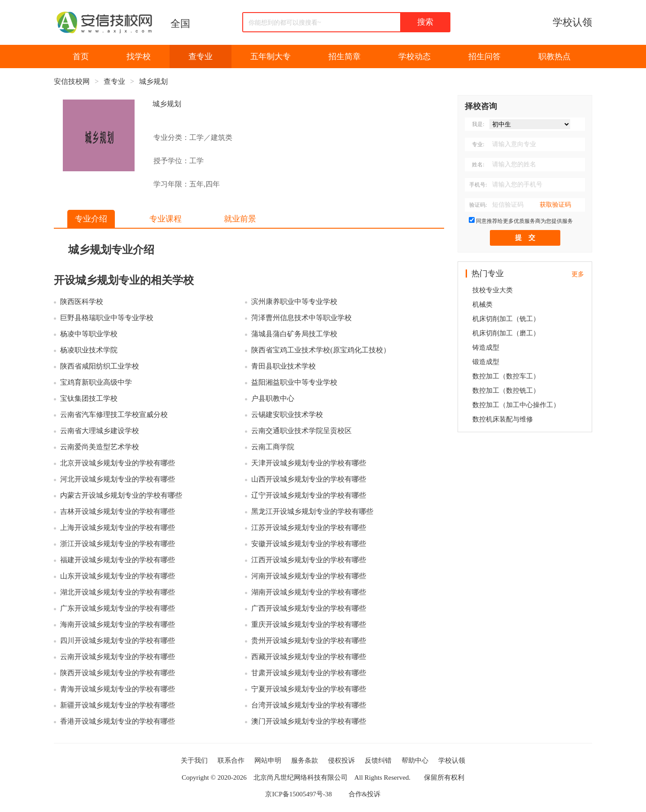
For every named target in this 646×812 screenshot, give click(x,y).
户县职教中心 (273, 398)
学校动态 (415, 56)
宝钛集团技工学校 (89, 398)
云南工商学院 (273, 447)
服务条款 (305, 760)
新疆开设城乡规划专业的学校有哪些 (118, 705)
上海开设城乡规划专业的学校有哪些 (118, 528)
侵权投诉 (341, 760)
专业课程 (166, 219)
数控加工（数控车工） (506, 376)
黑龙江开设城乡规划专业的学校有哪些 (312, 511)
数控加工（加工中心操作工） (516, 405)
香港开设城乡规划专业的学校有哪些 (118, 721)
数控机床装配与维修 (503, 419)
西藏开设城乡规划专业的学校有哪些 (309, 657)
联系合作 (231, 760)
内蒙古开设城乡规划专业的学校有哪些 (121, 495)
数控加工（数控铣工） (506, 391)
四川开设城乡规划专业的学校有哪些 (118, 640)
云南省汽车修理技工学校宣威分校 (114, 415)
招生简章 (345, 56)
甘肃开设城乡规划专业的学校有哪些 (309, 673)
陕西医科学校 (82, 302)
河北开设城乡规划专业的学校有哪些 (118, 479)
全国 (180, 24)
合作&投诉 (365, 794)
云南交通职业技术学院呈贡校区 (301, 431)
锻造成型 (486, 362)
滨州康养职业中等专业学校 (294, 302)
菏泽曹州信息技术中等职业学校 (301, 318)
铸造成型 (486, 347)
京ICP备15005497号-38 (298, 794)
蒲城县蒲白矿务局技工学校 (294, 334)
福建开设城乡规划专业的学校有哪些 (118, 560)
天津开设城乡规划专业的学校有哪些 (309, 463)
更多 (578, 274)
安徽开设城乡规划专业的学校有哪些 (309, 544)
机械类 (482, 304)
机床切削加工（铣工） (506, 319)
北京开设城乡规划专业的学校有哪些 (118, 463)
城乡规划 (153, 81)
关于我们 (194, 760)
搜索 (425, 22)
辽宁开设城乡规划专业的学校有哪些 (309, 495)
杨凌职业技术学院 (89, 350)
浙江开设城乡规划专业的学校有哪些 (118, 544)
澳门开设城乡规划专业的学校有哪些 (309, 721)
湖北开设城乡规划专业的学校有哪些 (118, 592)
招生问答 (484, 56)
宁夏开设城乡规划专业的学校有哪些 (309, 689)
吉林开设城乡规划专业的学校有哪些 (118, 511)
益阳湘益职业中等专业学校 (294, 382)
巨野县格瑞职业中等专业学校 (107, 318)
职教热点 (554, 56)
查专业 (201, 56)
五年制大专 (271, 56)
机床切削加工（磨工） (506, 333)
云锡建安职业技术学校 (287, 415)
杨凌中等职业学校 (89, 334)
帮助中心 (415, 760)
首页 (81, 56)
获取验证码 (555, 205)
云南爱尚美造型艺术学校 (100, 447)
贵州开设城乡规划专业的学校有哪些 (309, 640)
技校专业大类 (493, 290)
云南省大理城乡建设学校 (100, 431)
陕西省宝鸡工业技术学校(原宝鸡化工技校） (321, 350)
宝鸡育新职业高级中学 (96, 382)
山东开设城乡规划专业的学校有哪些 (118, 576)
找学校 (139, 56)
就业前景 (240, 219)
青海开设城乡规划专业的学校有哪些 (118, 689)
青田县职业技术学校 (284, 366)
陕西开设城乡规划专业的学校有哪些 (118, 673)
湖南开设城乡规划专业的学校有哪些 (309, 592)
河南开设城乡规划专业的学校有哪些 (309, 576)
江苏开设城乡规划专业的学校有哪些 (309, 528)
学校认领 (572, 22)
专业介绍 (91, 219)
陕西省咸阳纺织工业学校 (100, 366)
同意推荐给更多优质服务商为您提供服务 (524, 221)
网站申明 (268, 760)
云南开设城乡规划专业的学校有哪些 (118, 657)
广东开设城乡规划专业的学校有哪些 (118, 608)
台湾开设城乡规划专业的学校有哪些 (309, 705)
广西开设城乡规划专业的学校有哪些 (309, 608)
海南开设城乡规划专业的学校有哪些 (118, 624)
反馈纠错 (378, 760)
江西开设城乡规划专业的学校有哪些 (309, 560)
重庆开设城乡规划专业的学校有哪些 (309, 624)
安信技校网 (72, 81)
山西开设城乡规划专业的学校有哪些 (309, 479)
